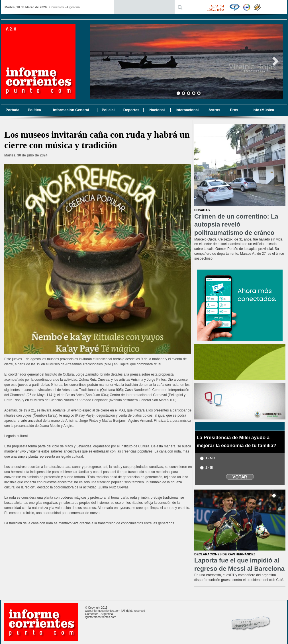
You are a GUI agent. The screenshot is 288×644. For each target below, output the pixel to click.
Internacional (187, 110)
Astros (214, 110)
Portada (12, 110)
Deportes (131, 110)
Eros (234, 110)
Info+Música (263, 110)
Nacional (157, 110)
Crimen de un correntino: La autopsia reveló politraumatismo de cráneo (236, 225)
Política (34, 110)
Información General (71, 110)
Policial (108, 110)
